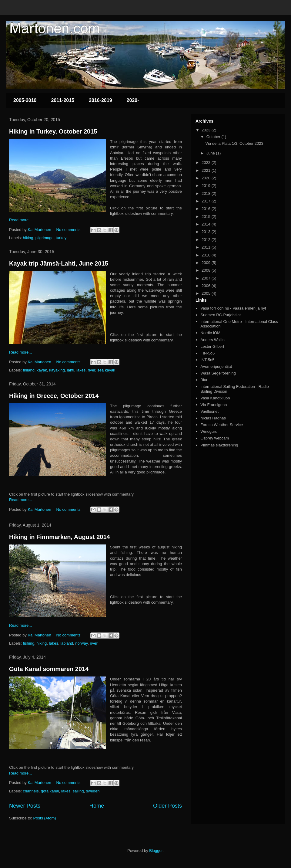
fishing (29, 643)
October (214, 137)
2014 (207, 224)
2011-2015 (63, 100)
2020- (133, 100)
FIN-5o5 (207, 353)
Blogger (156, 851)
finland (29, 370)
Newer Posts (25, 806)
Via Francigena (214, 405)
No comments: (69, 230)
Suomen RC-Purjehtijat (221, 315)
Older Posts (167, 806)
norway (81, 643)
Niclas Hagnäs (213, 418)
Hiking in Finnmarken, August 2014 (60, 537)
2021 (207, 170)
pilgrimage (45, 238)
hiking (28, 238)
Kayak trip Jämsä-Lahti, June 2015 (59, 263)
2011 (207, 247)
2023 (207, 130)
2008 (207, 270)
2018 (207, 193)
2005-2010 (25, 100)
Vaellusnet (209, 411)
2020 (207, 178)
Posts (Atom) (45, 818)
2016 (207, 209)
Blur (204, 380)
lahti (71, 370)
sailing (78, 791)
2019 (207, 186)
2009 (207, 263)
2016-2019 (100, 100)
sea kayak (106, 370)
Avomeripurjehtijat (216, 366)
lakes (81, 370)
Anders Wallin (212, 340)
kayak (42, 370)
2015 (207, 217)
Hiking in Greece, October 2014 (54, 396)
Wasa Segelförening (218, 373)
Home (97, 806)
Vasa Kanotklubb (215, 398)
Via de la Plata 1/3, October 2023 (234, 143)
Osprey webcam (215, 438)
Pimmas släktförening (219, 445)
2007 (207, 278)
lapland (67, 643)
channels (31, 791)
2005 (207, 293)
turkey (61, 238)
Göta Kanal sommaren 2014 (49, 669)
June (211, 153)
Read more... (20, 220)
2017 (207, 201)
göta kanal (50, 791)
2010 (207, 255)
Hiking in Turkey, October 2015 (53, 131)
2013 (207, 232)
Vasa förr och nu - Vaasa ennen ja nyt (233, 308)
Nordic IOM (210, 333)
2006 (207, 286)
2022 (207, 163)
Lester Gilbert (212, 346)
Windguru (209, 431)
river (92, 370)
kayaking (57, 370)
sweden (93, 791)
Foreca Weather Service (222, 425)
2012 (207, 240)
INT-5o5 (207, 360)
